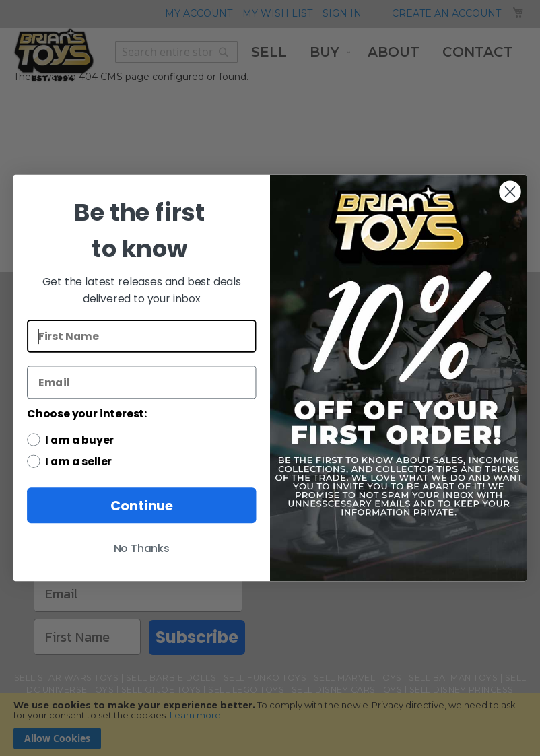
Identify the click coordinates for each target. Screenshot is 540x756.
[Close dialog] (510, 192)
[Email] (141, 382)
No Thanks (142, 549)
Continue (142, 505)
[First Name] (141, 336)
